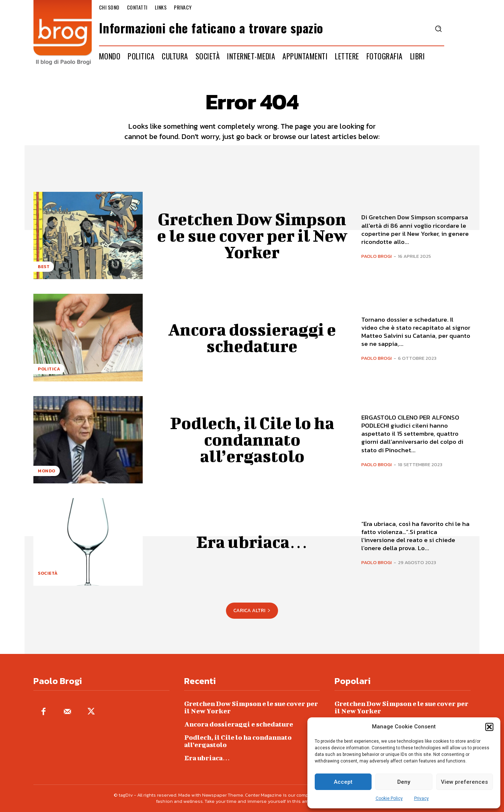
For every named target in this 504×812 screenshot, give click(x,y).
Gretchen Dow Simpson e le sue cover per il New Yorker (252, 235)
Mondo (47, 471)
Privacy (421, 798)
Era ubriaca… (252, 542)
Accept (343, 782)
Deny (404, 782)
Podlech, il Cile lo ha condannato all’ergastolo (252, 439)
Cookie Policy (389, 798)
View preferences (464, 782)
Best (44, 267)
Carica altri (252, 610)
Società (48, 573)
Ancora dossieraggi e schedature (252, 338)
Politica (49, 369)
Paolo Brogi (377, 256)
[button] (489, 727)
